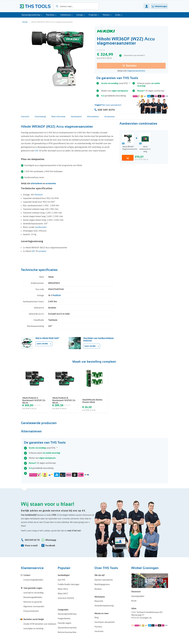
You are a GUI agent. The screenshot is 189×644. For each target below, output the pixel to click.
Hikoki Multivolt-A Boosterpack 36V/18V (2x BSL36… (34, 400)
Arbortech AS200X (66, 598)
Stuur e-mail (31, 545)
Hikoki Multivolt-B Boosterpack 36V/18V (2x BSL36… (64, 400)
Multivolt (39, 195)
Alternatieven (93, 117)
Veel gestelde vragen (33, 588)
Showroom (136, 592)
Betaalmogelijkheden (33, 597)
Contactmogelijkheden (33, 580)
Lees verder (44, 344)
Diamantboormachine (67, 628)
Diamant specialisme (104, 580)
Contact (27, 575)
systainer (42, 251)
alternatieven (37, 183)
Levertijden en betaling (33, 628)
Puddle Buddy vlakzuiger (69, 584)
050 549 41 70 (32, 540)
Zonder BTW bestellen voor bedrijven (40, 624)
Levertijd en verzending (33, 593)
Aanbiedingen (64, 575)
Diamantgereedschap (67, 614)
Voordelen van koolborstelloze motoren (98, 339)
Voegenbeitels (64, 618)
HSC (37, 151)
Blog (97, 617)
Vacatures (99, 631)
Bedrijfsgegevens (102, 584)
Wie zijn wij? (100, 575)
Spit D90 (62, 580)
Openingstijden (138, 596)
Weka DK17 (63, 594)
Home (25, 22)
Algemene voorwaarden (34, 606)
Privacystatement (31, 611)
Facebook (50, 545)
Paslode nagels (64, 623)
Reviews (98, 589)
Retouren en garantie (33, 602)
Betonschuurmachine (67, 632)
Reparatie (99, 601)
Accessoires (110, 117)
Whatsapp (51, 540)
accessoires (51, 183)
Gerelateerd (76, 117)
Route (134, 601)
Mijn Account (147, 6)
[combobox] (76, 6)
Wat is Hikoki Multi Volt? (47, 338)
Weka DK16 (63, 589)
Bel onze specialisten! (108, 105)
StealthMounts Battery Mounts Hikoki (92, 401)
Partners (98, 627)
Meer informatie (58, 117)
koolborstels (41, 227)
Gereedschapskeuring (104, 606)
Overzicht (25, 117)
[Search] (57, 6)
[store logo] (36, 5)
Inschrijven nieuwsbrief (105, 622)
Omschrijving (40, 117)
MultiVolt (57, 295)
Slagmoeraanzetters (136, 71)
